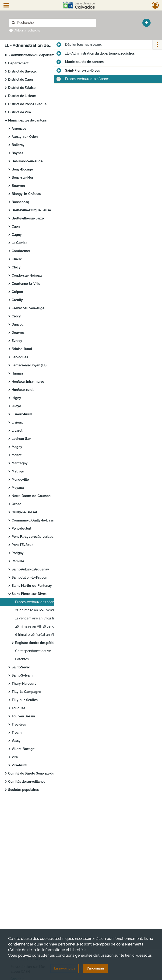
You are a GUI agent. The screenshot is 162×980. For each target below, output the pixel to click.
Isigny (17, 398)
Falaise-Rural (22, 349)
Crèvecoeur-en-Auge (28, 308)
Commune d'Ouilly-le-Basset (34, 520)
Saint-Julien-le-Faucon (29, 577)
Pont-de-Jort (22, 528)
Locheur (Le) (21, 439)
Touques (18, 708)
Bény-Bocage (22, 169)
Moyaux (18, 488)
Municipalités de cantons (27, 120)
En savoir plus (65, 968)
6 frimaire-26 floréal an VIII (35, 635)
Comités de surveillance (27, 782)
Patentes (22, 659)
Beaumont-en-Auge (27, 161)
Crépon (17, 292)
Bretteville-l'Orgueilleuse (31, 210)
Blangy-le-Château (26, 194)
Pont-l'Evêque (23, 545)
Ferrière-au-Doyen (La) (29, 365)
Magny (17, 447)
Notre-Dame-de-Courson (31, 496)
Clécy (16, 267)
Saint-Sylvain (22, 675)
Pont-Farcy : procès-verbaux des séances (43, 537)
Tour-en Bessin (24, 716)
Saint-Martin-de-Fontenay (32, 586)
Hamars (18, 373)
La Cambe (19, 243)
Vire (15, 757)
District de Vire (19, 112)
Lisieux (17, 422)
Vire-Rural (20, 765)
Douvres (18, 333)
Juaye (16, 406)
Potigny (18, 553)
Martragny (20, 463)
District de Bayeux (22, 71)
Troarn (17, 733)
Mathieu (18, 471)
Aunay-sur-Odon (25, 137)
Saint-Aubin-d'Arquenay (30, 569)
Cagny (17, 235)
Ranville (18, 561)
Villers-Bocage (23, 749)
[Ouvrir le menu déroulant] (6, 6)
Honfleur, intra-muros (28, 382)
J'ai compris (96, 968)
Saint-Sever (21, 667)
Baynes (17, 153)
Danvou (18, 324)
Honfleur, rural (23, 390)
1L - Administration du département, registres (39, 55)
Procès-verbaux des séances (37, 602)
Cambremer (21, 251)
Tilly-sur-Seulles (25, 700)
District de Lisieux (22, 96)
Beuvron (18, 186)
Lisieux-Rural (22, 414)
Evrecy (17, 341)
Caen (16, 226)
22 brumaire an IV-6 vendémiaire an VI (45, 610)
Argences (19, 129)
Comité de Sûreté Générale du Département (42, 773)
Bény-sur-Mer (22, 177)
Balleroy (18, 145)
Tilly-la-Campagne (26, 692)
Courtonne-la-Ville (26, 284)
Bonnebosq (20, 202)
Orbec (16, 504)
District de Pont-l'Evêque (27, 104)
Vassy (16, 741)
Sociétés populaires (23, 790)
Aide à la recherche (27, 31)
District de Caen (20, 80)
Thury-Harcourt (24, 684)
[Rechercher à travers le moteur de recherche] (55, 23)
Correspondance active (33, 651)
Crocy (16, 316)
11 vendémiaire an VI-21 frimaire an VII (44, 618)
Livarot (17, 431)
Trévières (19, 724)
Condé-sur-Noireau (27, 275)
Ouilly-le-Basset (24, 512)
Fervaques (20, 357)
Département (18, 63)
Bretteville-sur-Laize (28, 218)
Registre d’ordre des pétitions (37, 643)
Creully (17, 300)
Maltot (17, 455)
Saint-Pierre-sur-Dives (29, 594)
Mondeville (20, 480)
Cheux (17, 259)
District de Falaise (22, 88)
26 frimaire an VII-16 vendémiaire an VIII (46, 626)
